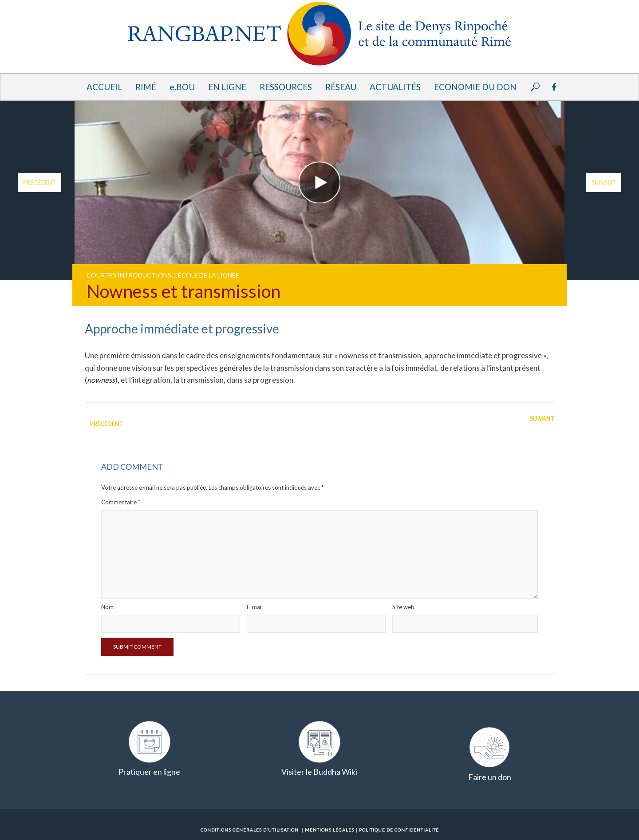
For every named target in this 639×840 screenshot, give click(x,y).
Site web (403, 607)
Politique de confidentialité (399, 830)
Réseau (341, 87)
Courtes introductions (129, 275)
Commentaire (121, 502)
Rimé (146, 87)
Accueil (104, 87)
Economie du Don (475, 87)
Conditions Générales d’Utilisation (250, 830)
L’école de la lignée (207, 275)
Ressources (286, 87)
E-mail (255, 607)
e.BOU (182, 87)
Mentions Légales (329, 830)
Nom (107, 607)
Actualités (395, 87)
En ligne (227, 87)
